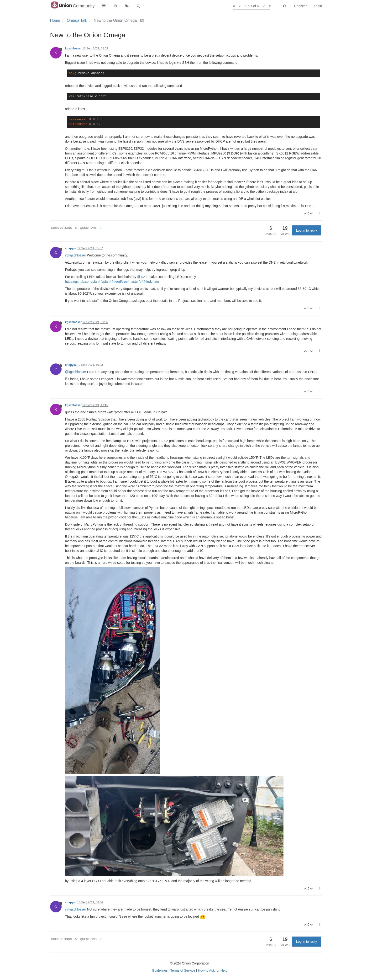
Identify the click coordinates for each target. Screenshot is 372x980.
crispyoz (71, 248)
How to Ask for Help (213, 970)
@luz (141, 277)
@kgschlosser (76, 255)
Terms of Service (183, 970)
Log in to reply (307, 230)
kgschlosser (73, 48)
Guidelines (160, 970)
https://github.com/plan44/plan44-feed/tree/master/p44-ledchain (112, 282)
